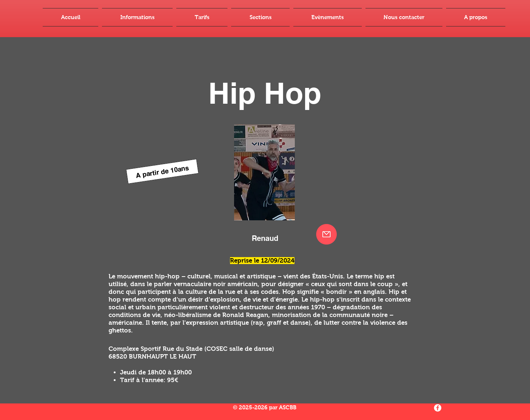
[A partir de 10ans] (162, 171)
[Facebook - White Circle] (438, 408)
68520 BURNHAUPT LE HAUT (152, 357)
